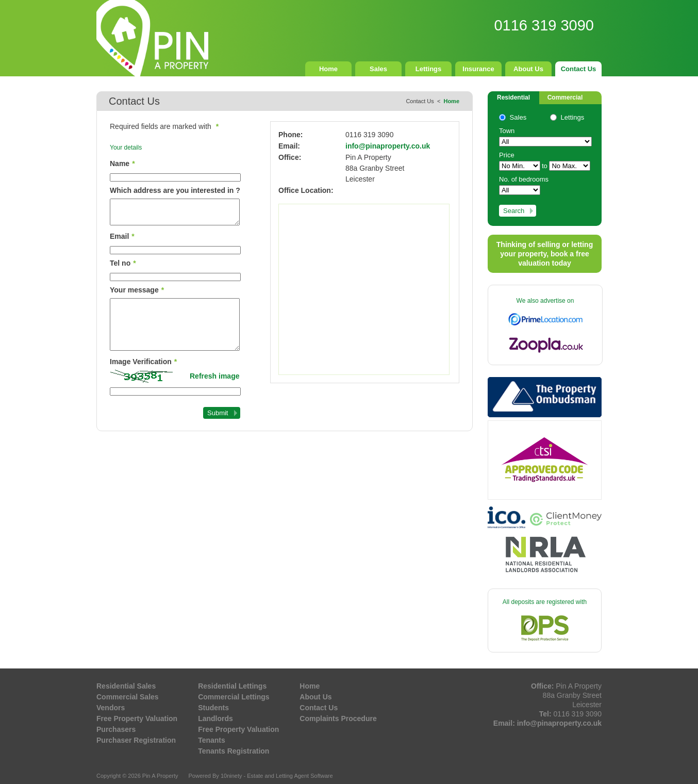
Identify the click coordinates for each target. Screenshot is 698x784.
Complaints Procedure (338, 718)
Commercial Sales (128, 697)
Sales (378, 69)
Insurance (478, 69)
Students (213, 708)
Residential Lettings (232, 686)
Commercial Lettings (234, 697)
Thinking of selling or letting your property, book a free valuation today (545, 254)
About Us (528, 69)
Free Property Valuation (137, 718)
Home (328, 69)
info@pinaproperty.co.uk (388, 146)
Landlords (215, 718)
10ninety (231, 776)
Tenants (212, 740)
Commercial (565, 97)
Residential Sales (126, 686)
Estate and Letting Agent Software (290, 776)
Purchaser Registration (136, 740)
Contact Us (579, 69)
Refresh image (214, 376)
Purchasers (116, 729)
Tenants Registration (234, 751)
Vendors (111, 708)
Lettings (429, 69)
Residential (513, 97)
